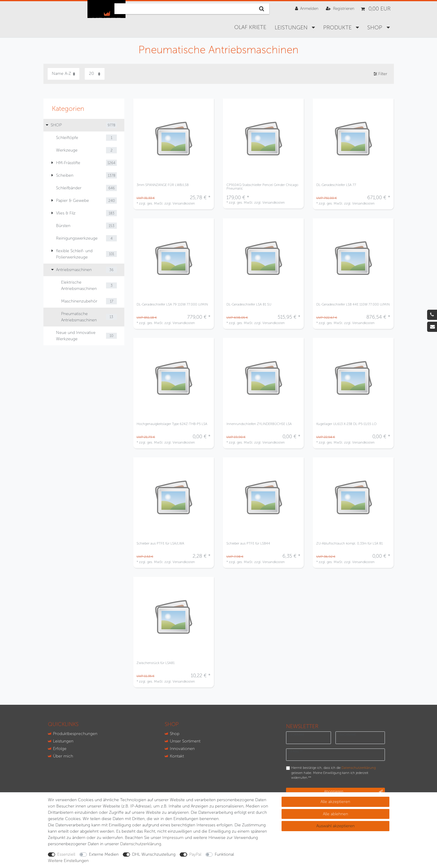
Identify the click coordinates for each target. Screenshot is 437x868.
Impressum (173, 838)
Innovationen (182, 749)
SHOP (375, 28)
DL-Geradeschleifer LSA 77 (336, 185)
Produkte (338, 28)
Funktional (224, 854)
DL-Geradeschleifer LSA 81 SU (249, 304)
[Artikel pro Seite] (95, 74)
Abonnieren (353, 792)
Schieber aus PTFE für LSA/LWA (160, 543)
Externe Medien (104, 854)
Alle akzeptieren (335, 802)
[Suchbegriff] (184, 9)
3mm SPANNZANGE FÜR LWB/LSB (163, 185)
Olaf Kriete (250, 27)
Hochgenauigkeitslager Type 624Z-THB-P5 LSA (172, 424)
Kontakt (177, 756)
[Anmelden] (307, 9)
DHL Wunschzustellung (154, 854)
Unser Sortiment (185, 741)
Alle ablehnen (335, 814)
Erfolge (60, 749)
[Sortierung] (63, 74)
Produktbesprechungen (75, 734)
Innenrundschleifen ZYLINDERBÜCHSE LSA (259, 424)
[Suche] (262, 9)
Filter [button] (380, 74)
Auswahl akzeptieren (335, 826)
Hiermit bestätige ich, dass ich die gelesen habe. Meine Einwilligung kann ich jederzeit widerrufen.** (333, 773)
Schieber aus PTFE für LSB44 (248, 543)
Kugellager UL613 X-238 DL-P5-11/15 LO (346, 424)
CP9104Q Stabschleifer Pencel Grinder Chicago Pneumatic (262, 187)
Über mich (63, 756)
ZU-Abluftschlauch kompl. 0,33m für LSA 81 (350, 543)
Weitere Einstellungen (68, 861)
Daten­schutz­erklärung (141, 844)
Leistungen (292, 28)
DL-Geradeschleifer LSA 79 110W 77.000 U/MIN (172, 304)
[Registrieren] (340, 9)
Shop (175, 734)
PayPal (195, 854)
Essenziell (66, 854)
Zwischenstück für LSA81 (156, 663)
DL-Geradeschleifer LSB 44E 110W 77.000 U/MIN (353, 304)
